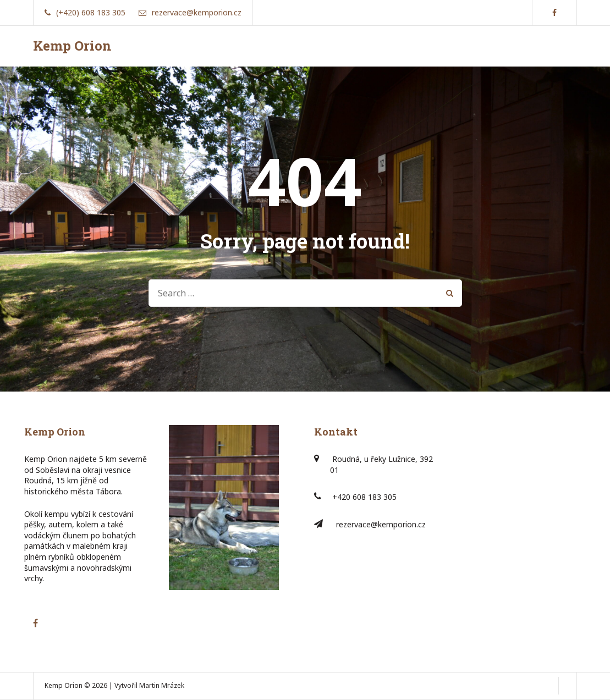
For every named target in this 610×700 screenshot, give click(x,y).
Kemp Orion (72, 46)
